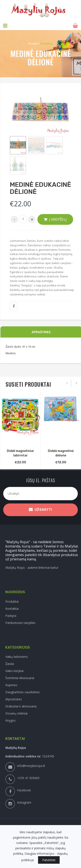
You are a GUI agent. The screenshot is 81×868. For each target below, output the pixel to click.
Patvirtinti (49, 860)
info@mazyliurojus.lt (31, 766)
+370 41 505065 (28, 778)
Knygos (10, 720)
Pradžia (33, 44)
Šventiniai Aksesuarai (20, 678)
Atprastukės (14, 699)
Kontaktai (12, 609)
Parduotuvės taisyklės (20, 623)
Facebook (24, 790)
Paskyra (11, 616)
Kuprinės (11, 685)
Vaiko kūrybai (14, 671)
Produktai (12, 601)
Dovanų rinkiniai (16, 713)
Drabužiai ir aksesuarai (21, 706)
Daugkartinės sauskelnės (23, 692)
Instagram (24, 802)
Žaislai (10, 664)
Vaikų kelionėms (17, 657)
